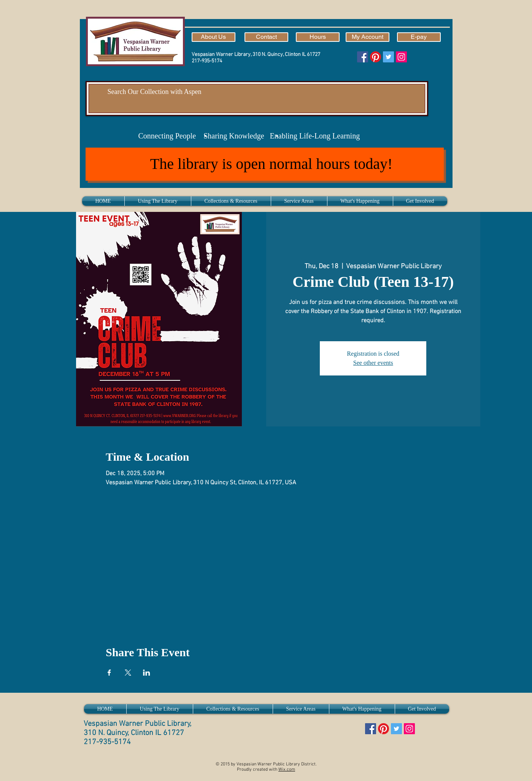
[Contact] (266, 37)
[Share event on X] (128, 673)
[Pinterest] (376, 57)
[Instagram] (401, 57)
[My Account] (368, 37)
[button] (158, 201)
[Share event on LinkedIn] (147, 673)
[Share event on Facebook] (109, 673)
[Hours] (318, 37)
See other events (373, 363)
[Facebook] (363, 57)
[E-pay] (419, 37)
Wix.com (287, 770)
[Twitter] (388, 57)
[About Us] (214, 37)
